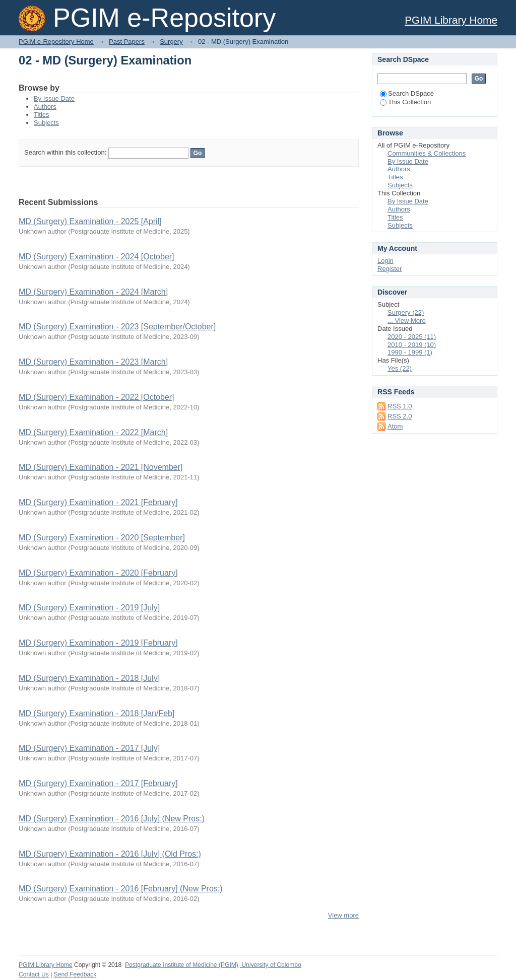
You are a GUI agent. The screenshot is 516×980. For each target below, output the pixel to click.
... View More (407, 321)
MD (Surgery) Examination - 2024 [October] (96, 257)
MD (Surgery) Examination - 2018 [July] (89, 678)
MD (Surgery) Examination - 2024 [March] (93, 292)
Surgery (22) (406, 312)
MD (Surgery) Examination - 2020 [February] (98, 573)
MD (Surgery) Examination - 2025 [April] (90, 221)
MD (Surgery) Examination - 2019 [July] (89, 608)
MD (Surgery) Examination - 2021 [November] (101, 467)
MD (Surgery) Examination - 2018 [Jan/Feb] (96, 713)
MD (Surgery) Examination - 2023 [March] (93, 362)
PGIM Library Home (451, 20)
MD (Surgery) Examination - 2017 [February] (98, 783)
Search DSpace (407, 93)
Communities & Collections (427, 153)
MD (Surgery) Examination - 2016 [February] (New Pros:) (121, 889)
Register (390, 269)
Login (385, 261)
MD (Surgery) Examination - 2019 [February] (98, 643)
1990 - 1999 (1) (410, 352)
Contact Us (34, 974)
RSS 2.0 (400, 416)
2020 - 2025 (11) (412, 337)
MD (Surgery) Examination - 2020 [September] (102, 538)
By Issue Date (54, 98)
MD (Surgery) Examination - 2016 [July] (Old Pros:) (110, 854)
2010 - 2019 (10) (412, 345)
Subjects (46, 123)
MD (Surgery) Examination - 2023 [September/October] (117, 327)
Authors (45, 107)
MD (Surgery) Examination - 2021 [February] (98, 502)
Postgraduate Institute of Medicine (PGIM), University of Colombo (213, 965)
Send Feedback (75, 974)
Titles (42, 115)
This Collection (405, 102)
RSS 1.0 (400, 406)
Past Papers (127, 42)
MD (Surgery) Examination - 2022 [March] (93, 432)
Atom (395, 426)
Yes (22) (400, 368)
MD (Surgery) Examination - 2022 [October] (96, 397)
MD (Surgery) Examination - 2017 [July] (89, 748)
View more (343, 915)
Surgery (171, 42)
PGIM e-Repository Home (56, 42)
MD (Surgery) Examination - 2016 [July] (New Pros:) (112, 819)
